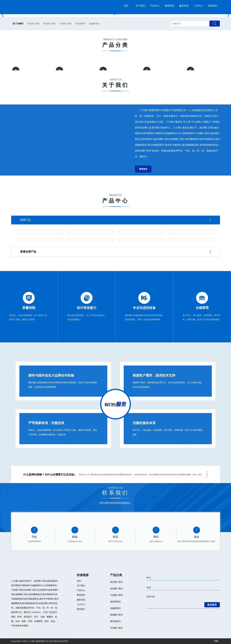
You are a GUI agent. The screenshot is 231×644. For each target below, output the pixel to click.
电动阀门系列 (49, 24)
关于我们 (141, 6)
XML (216, 641)
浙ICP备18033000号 (59, 641)
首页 (126, 6)
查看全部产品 (116, 252)
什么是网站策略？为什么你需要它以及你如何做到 (53, 475)
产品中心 (155, 6)
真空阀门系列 (34, 24)
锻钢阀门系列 (116, 615)
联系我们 (213, 6)
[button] (114, 14)
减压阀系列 (80, 24)
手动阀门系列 (116, 628)
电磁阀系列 (94, 24)
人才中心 (198, 6)
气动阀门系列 (65, 24)
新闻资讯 (169, 6)
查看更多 (143, 169)
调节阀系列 (115, 621)
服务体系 (184, 6)
